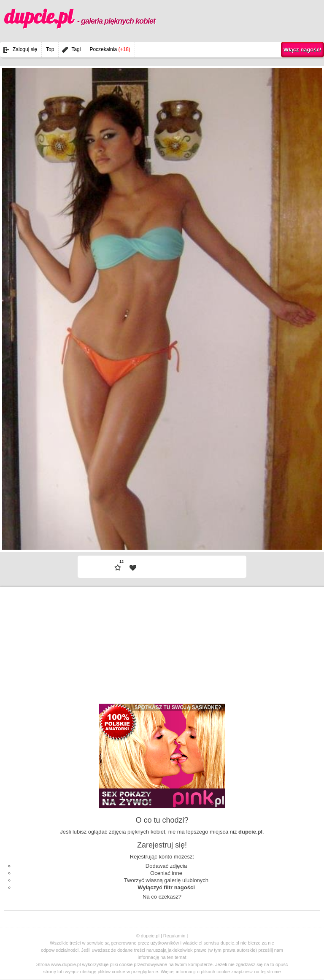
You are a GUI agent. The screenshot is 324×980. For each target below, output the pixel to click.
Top (50, 49)
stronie (274, 972)
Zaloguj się (25, 49)
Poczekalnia (110, 49)
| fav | (133, 568)
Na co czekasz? (162, 897)
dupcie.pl (80, 16)
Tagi (76, 49)
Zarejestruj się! (162, 845)
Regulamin (174, 936)
